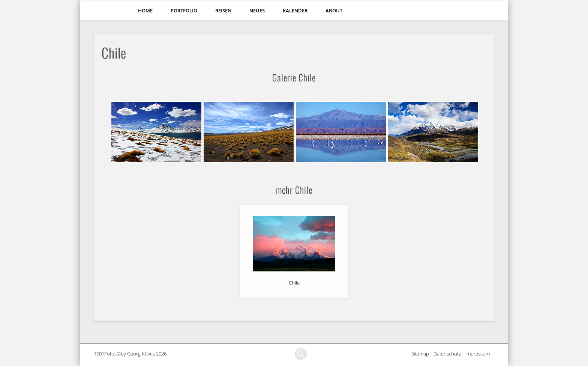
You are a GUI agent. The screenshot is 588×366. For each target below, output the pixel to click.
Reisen (223, 11)
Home (145, 11)
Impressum (480, 354)
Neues (257, 11)
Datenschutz (449, 354)
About (334, 11)
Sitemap (422, 354)
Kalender (295, 11)
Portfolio (184, 11)
